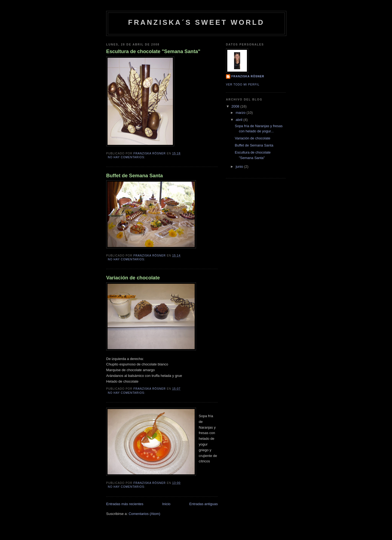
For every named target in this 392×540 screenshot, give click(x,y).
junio (240, 167)
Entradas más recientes (125, 504)
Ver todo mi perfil (243, 85)
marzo (241, 113)
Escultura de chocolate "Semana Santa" (153, 51)
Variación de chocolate (133, 278)
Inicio (166, 504)
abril (240, 120)
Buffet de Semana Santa (134, 176)
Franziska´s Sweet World (196, 22)
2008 (236, 106)
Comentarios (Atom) (144, 514)
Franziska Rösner (248, 76)
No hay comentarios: (127, 157)
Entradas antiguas (203, 504)
